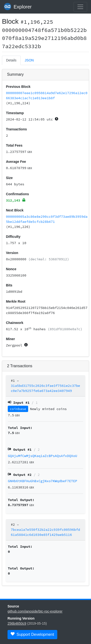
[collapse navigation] (80, 7)
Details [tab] (11, 60)
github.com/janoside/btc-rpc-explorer (35, 611)
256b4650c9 (17, 623)
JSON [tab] (29, 60)
